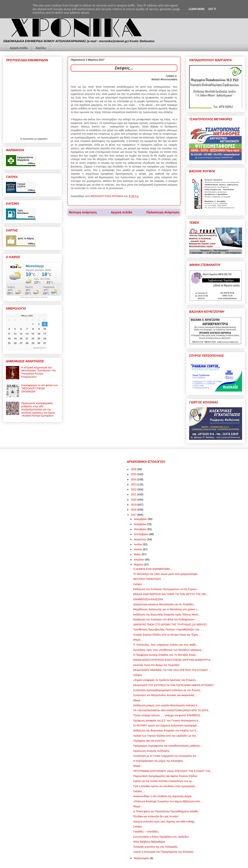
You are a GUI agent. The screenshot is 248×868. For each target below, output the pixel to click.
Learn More (197, 9)
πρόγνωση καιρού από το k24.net (34, 297)
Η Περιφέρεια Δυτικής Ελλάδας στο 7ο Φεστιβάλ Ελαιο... (165, 655)
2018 (134, 510)
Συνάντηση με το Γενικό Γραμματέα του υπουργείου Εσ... (166, 756)
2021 (134, 494)
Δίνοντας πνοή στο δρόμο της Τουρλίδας (156, 665)
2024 (134, 479)
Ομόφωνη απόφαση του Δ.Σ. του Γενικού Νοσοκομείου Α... (167, 721)
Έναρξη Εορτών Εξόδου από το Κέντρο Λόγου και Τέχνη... (167, 635)
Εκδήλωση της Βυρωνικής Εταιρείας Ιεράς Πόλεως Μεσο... (167, 615)
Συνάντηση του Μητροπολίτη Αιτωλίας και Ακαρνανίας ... (165, 695)
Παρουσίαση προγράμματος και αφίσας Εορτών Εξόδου (165, 776)
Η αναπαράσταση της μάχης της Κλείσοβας (158, 761)
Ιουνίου (138, 549)
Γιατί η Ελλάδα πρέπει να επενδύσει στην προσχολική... (165, 786)
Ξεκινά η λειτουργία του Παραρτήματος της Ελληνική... (164, 852)
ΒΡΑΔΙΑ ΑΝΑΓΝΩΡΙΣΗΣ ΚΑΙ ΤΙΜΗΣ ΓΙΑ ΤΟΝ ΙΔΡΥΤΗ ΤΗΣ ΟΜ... (171, 594)
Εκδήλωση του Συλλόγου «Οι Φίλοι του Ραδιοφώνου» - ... (166, 619)
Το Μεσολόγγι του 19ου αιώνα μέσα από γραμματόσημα (165, 574)
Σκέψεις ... (139, 584)
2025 (134, 474)
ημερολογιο (39, 348)
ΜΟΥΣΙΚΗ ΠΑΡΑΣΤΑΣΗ (147, 579)
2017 (134, 515)
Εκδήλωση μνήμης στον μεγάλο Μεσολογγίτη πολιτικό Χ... (166, 705)
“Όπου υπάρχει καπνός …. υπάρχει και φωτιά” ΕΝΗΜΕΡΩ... (168, 715)
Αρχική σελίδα (19, 48)
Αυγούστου (141, 539)
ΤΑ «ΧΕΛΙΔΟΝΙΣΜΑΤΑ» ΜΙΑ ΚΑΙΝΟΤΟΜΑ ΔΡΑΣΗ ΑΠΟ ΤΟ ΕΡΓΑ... (172, 710)
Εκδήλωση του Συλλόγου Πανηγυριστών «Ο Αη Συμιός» (165, 589)
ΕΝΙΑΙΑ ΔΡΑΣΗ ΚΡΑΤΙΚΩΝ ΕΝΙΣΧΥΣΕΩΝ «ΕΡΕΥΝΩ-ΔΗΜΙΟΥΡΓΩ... (173, 660)
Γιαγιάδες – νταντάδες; (146, 832)
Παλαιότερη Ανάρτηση (163, 212)
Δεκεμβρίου (141, 519)
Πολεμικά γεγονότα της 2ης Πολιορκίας (155, 847)
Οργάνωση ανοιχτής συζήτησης (151, 751)
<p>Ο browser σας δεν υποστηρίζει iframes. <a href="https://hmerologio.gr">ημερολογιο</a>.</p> (27, 332)
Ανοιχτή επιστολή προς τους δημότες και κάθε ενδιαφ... (165, 822)
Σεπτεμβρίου (141, 534)
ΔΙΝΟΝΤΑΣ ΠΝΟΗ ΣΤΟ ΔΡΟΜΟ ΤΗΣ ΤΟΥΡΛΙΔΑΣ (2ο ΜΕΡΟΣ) (170, 624)
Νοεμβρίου (140, 524)
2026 (134, 469)
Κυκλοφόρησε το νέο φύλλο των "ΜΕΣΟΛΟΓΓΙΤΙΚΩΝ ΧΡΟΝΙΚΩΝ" (40, 388)
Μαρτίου (139, 565)
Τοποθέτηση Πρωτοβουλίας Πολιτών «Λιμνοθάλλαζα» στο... (167, 629)
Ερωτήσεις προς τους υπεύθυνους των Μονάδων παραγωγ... (168, 650)
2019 (134, 505)
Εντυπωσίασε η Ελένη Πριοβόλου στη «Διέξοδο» (161, 837)
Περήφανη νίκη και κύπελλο (149, 741)
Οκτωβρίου (141, 529)
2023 (134, 484)
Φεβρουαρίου (142, 858)
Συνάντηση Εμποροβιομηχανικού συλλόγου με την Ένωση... (168, 690)
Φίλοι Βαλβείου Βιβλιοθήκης (149, 842)
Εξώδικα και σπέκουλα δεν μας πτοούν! (156, 816)
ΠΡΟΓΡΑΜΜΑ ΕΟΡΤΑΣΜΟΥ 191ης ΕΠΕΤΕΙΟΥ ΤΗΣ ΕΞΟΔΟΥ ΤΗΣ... (173, 771)
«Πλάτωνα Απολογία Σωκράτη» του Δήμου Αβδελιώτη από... (168, 801)
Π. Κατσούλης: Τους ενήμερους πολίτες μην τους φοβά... (165, 645)
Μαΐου (138, 554)
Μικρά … (138, 640)
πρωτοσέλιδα (28, 139)
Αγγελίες (41, 48)
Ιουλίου (138, 544)
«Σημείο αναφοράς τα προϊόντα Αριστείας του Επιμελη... (165, 680)
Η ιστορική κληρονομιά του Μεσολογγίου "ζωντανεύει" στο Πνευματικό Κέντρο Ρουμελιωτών (39, 372)
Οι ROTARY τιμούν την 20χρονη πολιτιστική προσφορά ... (166, 726)
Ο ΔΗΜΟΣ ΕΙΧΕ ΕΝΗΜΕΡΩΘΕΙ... (153, 569)
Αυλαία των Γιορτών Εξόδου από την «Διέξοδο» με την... (165, 736)
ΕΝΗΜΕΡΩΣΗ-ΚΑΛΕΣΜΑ (148, 599)
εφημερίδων (42, 139)
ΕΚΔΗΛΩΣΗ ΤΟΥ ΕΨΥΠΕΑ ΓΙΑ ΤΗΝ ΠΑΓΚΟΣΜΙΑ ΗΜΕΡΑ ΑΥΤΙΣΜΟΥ (174, 685)
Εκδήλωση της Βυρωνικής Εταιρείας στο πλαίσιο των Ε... (166, 731)
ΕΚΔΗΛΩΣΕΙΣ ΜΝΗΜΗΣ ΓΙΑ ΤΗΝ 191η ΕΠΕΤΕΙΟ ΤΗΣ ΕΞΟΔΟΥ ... (172, 670)
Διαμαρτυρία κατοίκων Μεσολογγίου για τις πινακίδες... (164, 604)
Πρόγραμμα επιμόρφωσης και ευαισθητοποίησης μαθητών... (168, 746)
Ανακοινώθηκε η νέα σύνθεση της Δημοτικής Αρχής (162, 796)
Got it (212, 9)
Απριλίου (139, 560)
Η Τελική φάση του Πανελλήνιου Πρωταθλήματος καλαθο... (167, 811)
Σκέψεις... (139, 827)
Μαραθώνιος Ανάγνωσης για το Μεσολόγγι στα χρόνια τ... (166, 609)
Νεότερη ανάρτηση (83, 212)
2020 (134, 500)
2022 (134, 489)
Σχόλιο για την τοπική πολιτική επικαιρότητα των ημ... (164, 781)
